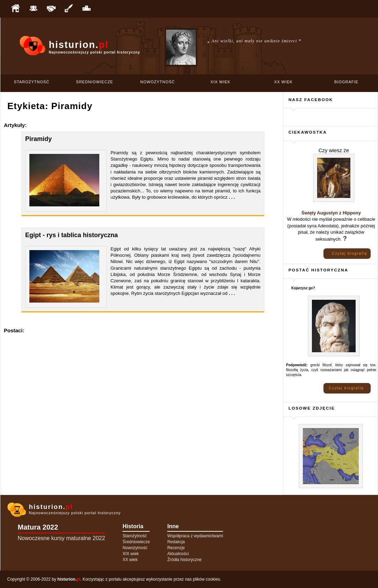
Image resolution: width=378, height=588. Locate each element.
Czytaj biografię (350, 253)
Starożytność (32, 82)
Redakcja (176, 542)
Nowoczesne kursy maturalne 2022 (62, 538)
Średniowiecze (95, 82)
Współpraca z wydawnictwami (195, 536)
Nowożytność (158, 82)
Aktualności (178, 554)
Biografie (346, 82)
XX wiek (283, 82)
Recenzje (176, 548)
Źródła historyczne (184, 560)
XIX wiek (220, 82)
